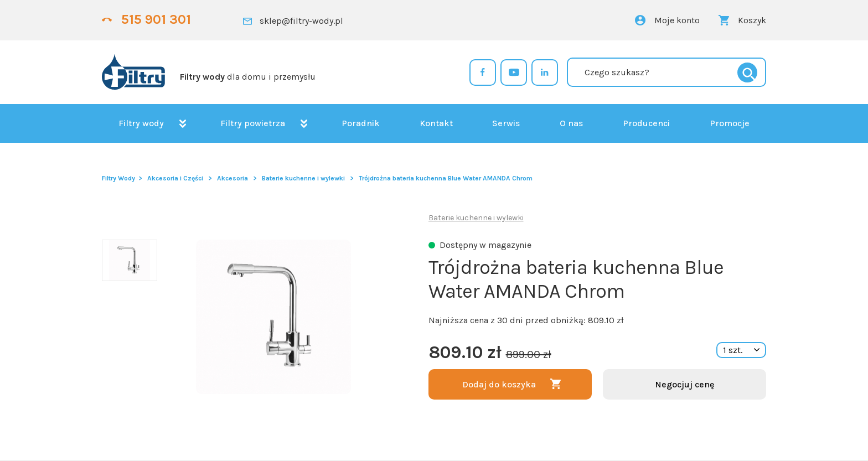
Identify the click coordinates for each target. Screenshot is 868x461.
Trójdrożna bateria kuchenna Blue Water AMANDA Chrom (446, 178)
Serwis (506, 123)
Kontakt (436, 123)
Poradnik (361, 123)
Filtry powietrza (253, 123)
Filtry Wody (118, 178)
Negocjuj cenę (684, 384)
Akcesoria (232, 178)
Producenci (646, 123)
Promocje (730, 123)
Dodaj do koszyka (499, 384)
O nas (571, 123)
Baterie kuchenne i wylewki (303, 178)
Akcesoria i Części (175, 178)
